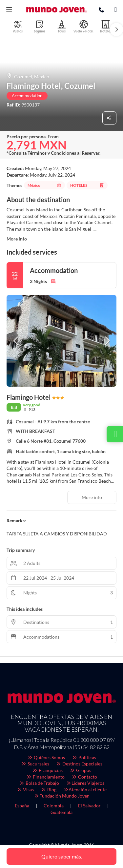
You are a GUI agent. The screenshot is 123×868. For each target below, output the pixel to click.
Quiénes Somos (46, 757)
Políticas (84, 757)
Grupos (80, 770)
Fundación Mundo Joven (61, 796)
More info (17, 239)
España (22, 806)
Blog (48, 790)
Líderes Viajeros (85, 783)
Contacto (84, 777)
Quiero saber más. (62, 856)
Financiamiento (46, 777)
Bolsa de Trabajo (39, 783)
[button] (116, 29)
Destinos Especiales (79, 764)
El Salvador (89, 806)
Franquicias (48, 770)
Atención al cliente (85, 790)
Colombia (54, 806)
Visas (25, 790)
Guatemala (61, 812)
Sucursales (35, 764)
